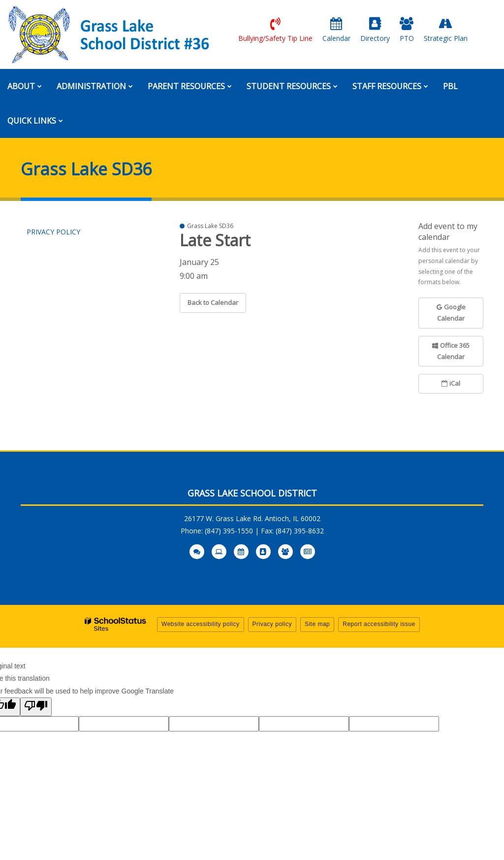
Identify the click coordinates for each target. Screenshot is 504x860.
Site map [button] (317, 624)
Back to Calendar (213, 302)
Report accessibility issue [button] (379, 624)
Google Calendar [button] (451, 313)
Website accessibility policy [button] (201, 624)
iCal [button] (451, 383)
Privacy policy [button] (272, 624)
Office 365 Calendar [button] (451, 351)
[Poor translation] (36, 707)
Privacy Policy (53, 232)
